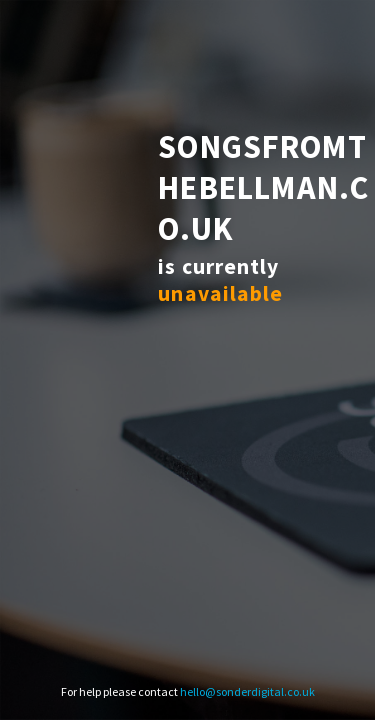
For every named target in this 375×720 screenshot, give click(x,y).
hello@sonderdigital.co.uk (247, 691)
